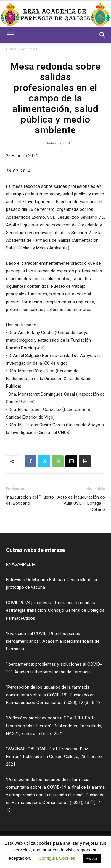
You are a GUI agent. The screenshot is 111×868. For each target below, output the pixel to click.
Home (11, 49)
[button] (10, 35)
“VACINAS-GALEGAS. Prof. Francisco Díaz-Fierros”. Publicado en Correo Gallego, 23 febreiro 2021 (54, 757)
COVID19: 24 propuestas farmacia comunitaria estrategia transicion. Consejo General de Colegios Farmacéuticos (55, 610)
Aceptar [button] (92, 859)
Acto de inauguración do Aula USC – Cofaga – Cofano (81, 503)
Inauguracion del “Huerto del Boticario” (30, 500)
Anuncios (30, 49)
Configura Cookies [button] (57, 858)
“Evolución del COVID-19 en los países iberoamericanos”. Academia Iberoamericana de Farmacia (53, 641)
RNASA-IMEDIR (21, 564)
